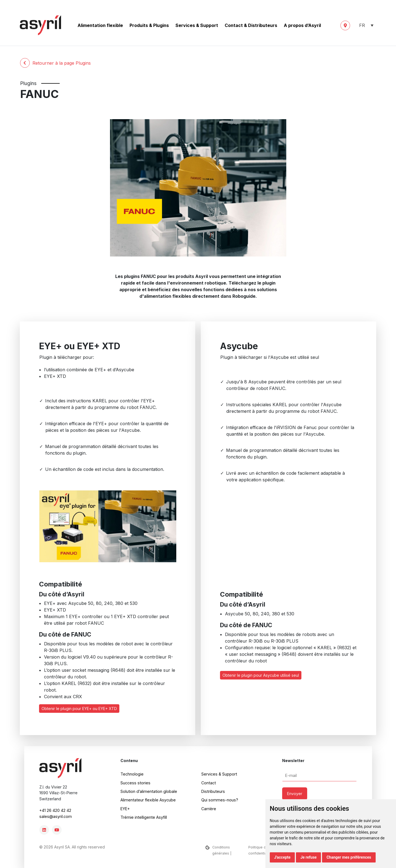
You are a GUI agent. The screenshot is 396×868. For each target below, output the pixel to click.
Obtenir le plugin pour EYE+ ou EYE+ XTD (79, 709)
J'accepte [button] (282, 857)
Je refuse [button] (308, 857)
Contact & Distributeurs (251, 25)
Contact (209, 783)
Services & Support (197, 25)
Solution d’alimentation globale (149, 791)
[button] (365, 25)
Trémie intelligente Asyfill (144, 817)
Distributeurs (213, 791)
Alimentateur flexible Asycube (148, 800)
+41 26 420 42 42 (55, 810)
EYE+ (125, 809)
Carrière (209, 809)
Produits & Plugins (149, 25)
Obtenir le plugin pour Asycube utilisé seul (261, 675)
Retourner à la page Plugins (56, 63)
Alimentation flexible (100, 25)
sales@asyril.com (56, 816)
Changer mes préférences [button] (349, 857)
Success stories (135, 783)
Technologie (132, 774)
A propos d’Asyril (302, 25)
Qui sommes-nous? (220, 800)
